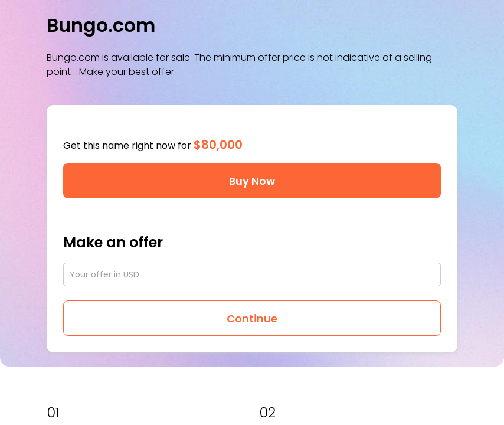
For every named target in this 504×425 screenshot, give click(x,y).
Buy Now (252, 181)
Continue (252, 318)
